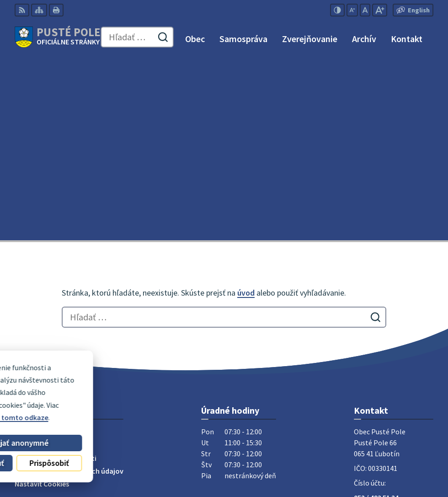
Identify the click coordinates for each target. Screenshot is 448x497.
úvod (246, 111)
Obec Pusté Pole (118, 460)
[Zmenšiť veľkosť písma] (352, 10)
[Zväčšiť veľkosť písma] (380, 10)
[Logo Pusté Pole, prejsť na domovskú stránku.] (58, 37)
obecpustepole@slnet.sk (394, 338)
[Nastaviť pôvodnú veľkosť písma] (365, 10)
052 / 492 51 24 (376, 316)
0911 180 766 (373, 327)
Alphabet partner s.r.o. (134, 448)
